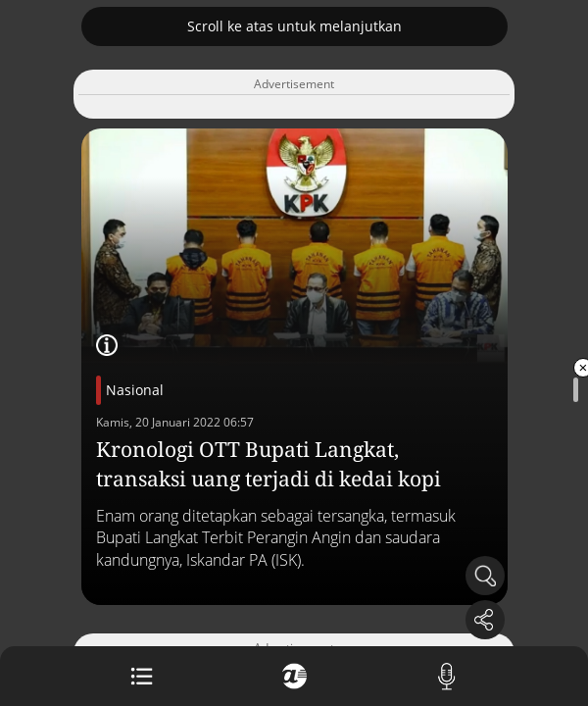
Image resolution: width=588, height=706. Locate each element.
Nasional (135, 390)
